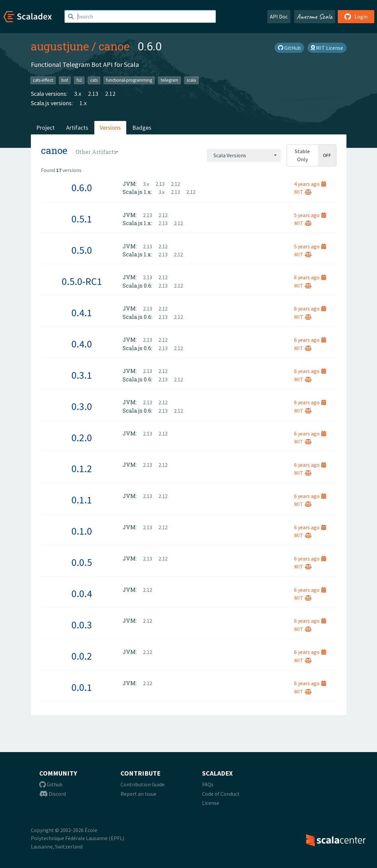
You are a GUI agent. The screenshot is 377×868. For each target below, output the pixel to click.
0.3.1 (82, 375)
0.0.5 (82, 562)
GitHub (289, 48)
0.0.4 (82, 593)
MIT (303, 192)
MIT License (327, 48)
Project (45, 128)
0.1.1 (82, 500)
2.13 (93, 94)
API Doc (279, 16)
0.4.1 (82, 313)
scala (191, 80)
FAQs (208, 784)
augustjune (60, 46)
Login (356, 16)
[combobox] (244, 155)
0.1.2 (82, 468)
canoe (114, 46)
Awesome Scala (315, 16)
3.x (78, 94)
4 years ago (310, 184)
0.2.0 (82, 438)
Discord (53, 794)
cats (94, 80)
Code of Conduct (221, 794)
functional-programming (129, 80)
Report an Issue (138, 794)
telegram (170, 80)
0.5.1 (82, 219)
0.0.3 (82, 625)
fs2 (79, 80)
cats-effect (43, 80)
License (211, 803)
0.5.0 (82, 250)
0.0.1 (82, 687)
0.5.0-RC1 (82, 281)
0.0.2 (82, 656)
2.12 (110, 94)
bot (65, 80)
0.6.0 (82, 188)
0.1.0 (82, 531)
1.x (83, 103)
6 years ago (310, 277)
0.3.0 (82, 406)
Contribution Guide (143, 784)
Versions (110, 128)
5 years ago (310, 215)
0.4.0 (82, 344)
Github (51, 784)
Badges (142, 128)
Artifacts (77, 128)
